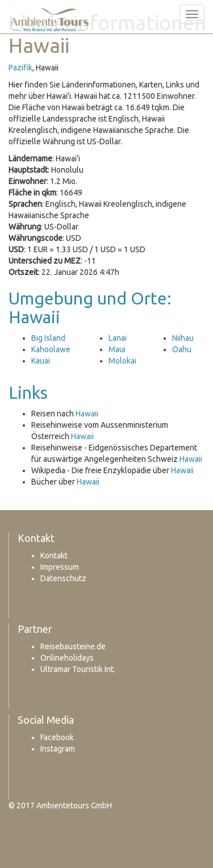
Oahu (182, 349)
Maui (117, 349)
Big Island (48, 338)
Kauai (41, 361)
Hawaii (87, 414)
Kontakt (54, 556)
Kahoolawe (51, 349)
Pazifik (20, 68)
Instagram (58, 749)
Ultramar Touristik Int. (78, 669)
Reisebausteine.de (73, 646)
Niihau (183, 338)
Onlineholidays (67, 658)
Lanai (118, 338)
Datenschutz (63, 578)
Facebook (57, 737)
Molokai (122, 361)
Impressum (60, 567)
